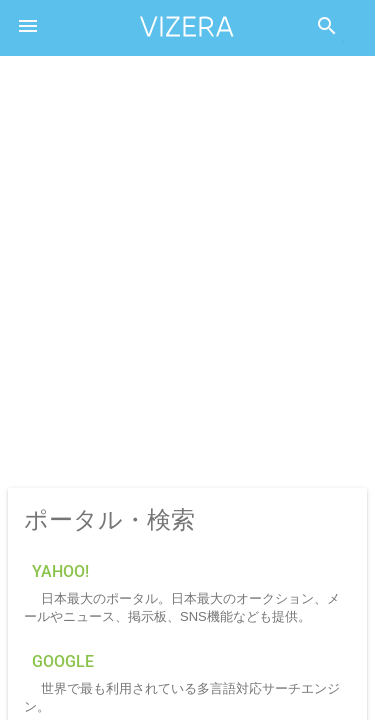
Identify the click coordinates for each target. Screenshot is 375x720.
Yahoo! (60, 571)
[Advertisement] (187, 273)
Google (63, 661)
